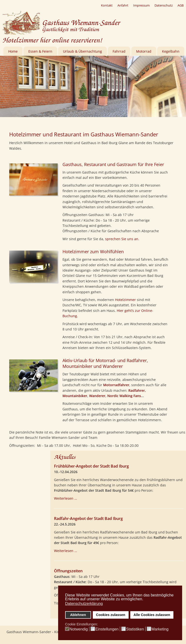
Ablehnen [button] (78, 615)
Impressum (141, 5)
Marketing (160, 629)
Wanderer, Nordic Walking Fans (115, 396)
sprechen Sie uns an (122, 239)
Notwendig (79, 629)
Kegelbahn (171, 51)
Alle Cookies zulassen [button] (152, 615)
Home (13, 51)
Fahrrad (119, 51)
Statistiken (135, 629)
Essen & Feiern (40, 51)
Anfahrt (123, 5)
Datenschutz (164, 5)
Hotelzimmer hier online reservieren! (52, 40)
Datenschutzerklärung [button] (84, 604)
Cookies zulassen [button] (111, 615)
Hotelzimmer (125, 300)
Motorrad (144, 51)
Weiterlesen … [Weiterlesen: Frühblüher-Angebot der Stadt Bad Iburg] (66, 498)
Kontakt (107, 5)
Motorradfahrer (116, 385)
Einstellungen (107, 629)
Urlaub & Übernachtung (82, 51)
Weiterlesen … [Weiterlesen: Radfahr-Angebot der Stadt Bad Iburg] (66, 551)
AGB (181, 5)
